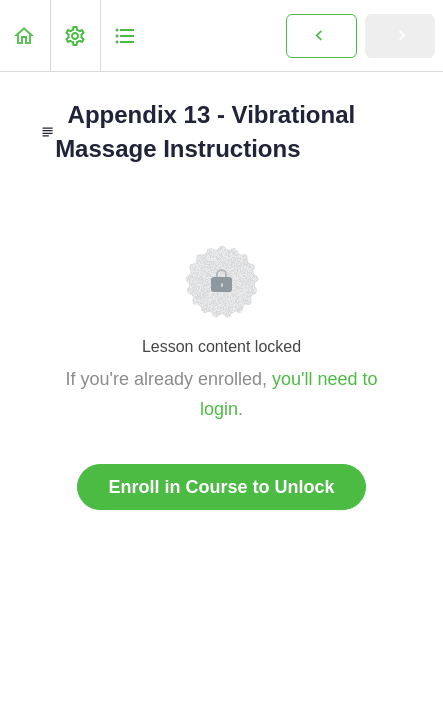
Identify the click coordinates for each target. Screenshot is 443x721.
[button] (25, 35)
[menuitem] (75, 35)
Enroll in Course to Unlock (221, 487)
